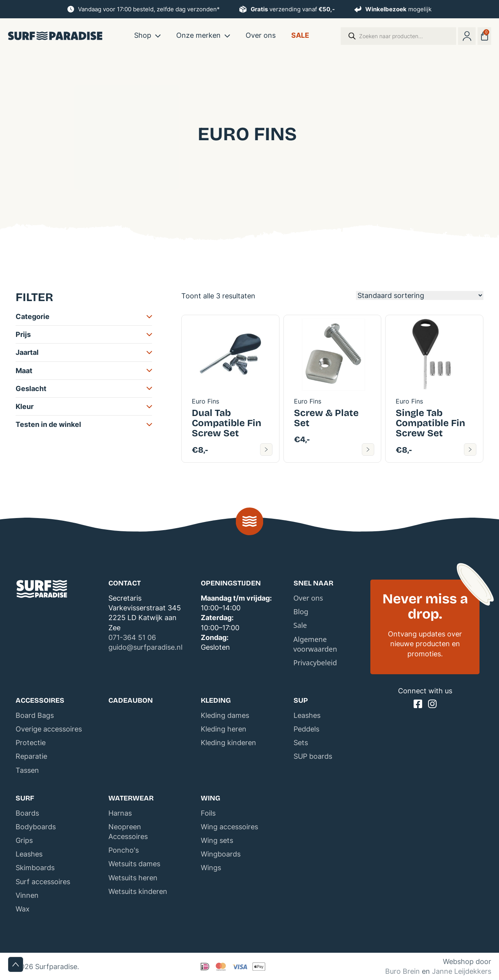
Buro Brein (403, 971)
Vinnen (27, 895)
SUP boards (313, 756)
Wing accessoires (229, 827)
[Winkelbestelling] (420, 295)
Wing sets (217, 840)
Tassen (27, 770)
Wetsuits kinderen (138, 891)
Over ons (261, 35)
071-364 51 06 (132, 637)
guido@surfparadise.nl (145, 647)
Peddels (306, 729)
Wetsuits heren (133, 878)
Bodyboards (36, 827)
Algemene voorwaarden (315, 644)
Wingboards (221, 854)
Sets (301, 743)
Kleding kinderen (228, 743)
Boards (27, 813)
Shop (143, 35)
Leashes (307, 715)
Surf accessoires (43, 882)
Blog (301, 612)
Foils (208, 813)
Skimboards (35, 868)
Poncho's (124, 850)
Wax (23, 909)
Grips (24, 840)
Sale (300, 35)
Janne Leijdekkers (462, 971)
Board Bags (35, 715)
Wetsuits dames (134, 864)
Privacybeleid (315, 663)
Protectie (31, 743)
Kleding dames (225, 715)
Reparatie (31, 756)
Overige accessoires (49, 729)
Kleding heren (224, 729)
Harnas (120, 813)
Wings (211, 868)
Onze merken (198, 35)
